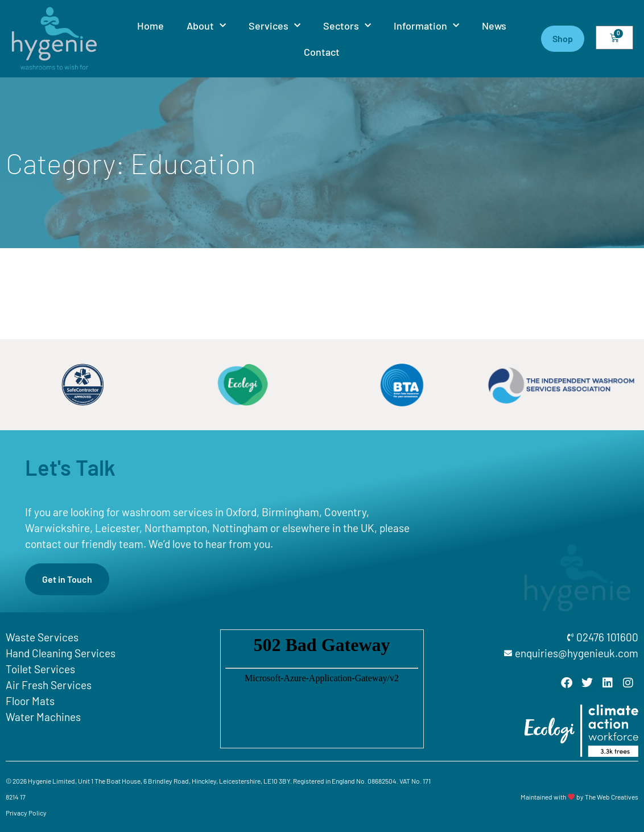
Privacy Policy (26, 813)
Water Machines (43, 717)
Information (426, 26)
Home (150, 26)
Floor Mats (30, 701)
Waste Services (42, 637)
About (206, 26)
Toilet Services (40, 669)
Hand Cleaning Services (61, 653)
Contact (322, 52)
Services (274, 26)
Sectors (347, 26)
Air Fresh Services (49, 685)
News (494, 26)
